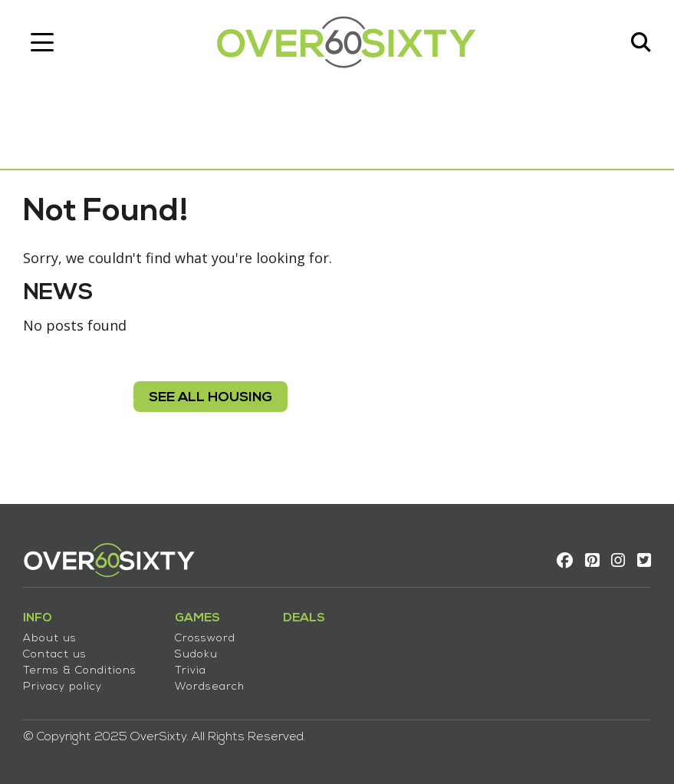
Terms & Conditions (80, 671)
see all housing (210, 398)
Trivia (191, 671)
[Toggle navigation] (42, 42)
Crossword (205, 639)
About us (50, 639)
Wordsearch (210, 687)
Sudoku (196, 655)
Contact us (55, 655)
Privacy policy (62, 687)
